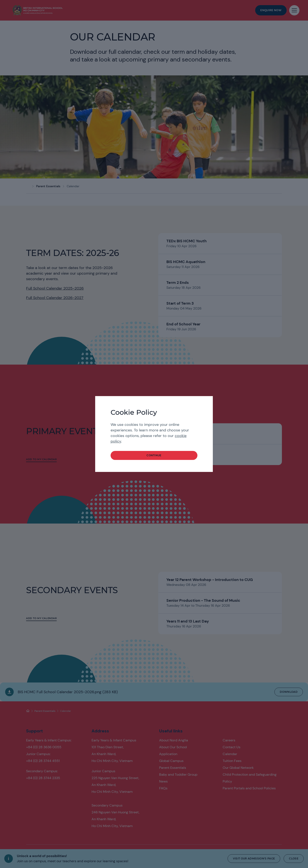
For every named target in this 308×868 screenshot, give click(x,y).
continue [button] (154, 455)
